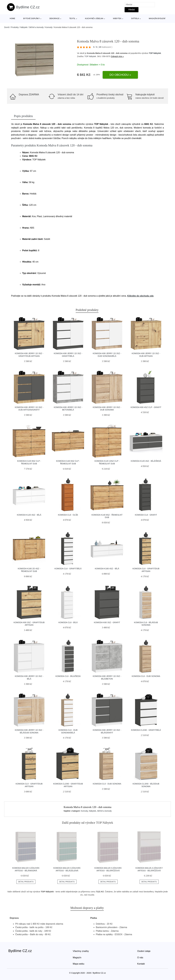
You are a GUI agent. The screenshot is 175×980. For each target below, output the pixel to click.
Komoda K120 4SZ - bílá (29, 515)
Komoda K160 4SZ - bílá (107, 569)
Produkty (15, 27)
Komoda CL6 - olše (68, 515)
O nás (140, 958)
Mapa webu (79, 964)
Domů (7, 27)
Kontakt (141, 964)
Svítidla (135, 18)
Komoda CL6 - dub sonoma (146, 676)
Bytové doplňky (32, 18)
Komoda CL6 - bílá (68, 622)
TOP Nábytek (155, 53)
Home (12, 18)
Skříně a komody (36, 27)
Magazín (77, 958)
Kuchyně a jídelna (94, 18)
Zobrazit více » (117, 56)
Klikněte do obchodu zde (140, 296)
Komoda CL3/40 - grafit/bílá (146, 730)
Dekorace (55, 18)
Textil (72, 18)
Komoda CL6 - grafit (146, 515)
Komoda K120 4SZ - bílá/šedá (146, 461)
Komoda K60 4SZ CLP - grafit (146, 407)
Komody (49, 27)
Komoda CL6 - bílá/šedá (68, 676)
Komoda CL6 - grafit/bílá (68, 569)
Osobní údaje (144, 951)
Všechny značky (81, 951)
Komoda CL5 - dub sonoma (107, 784)
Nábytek (117, 18)
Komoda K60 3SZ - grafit (107, 622)
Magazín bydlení (157, 18)
